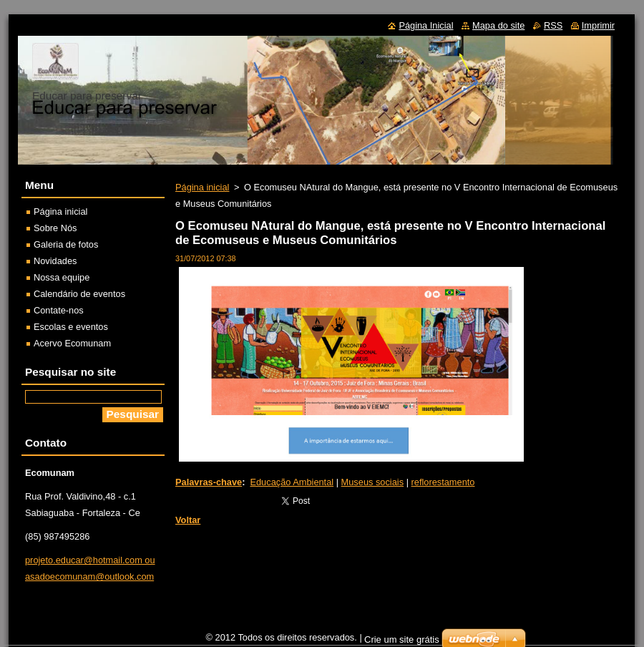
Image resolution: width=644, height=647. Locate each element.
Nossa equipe (62, 277)
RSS (553, 25)
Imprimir (598, 25)
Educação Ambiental (292, 482)
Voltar (188, 520)
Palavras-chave (209, 482)
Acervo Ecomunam (72, 343)
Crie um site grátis (402, 639)
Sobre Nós (55, 228)
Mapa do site (498, 25)
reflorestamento (443, 482)
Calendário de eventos (79, 294)
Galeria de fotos (66, 244)
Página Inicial (426, 25)
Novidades (55, 261)
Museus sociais (372, 482)
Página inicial (202, 187)
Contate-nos (59, 310)
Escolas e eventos (71, 327)
